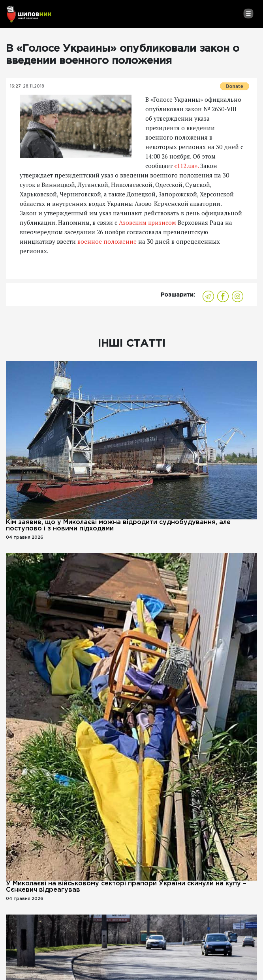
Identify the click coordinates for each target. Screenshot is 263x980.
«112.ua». (186, 166)
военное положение (108, 241)
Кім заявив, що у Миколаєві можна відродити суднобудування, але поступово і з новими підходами (118, 525)
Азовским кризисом (147, 222)
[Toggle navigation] (248, 13)
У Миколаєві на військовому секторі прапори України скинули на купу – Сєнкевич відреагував (126, 887)
